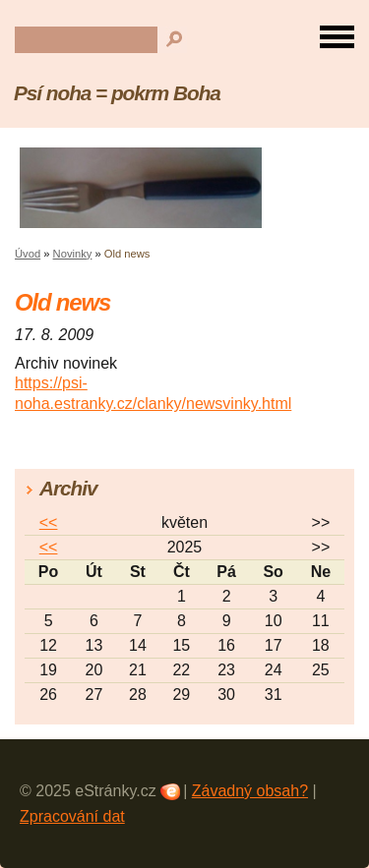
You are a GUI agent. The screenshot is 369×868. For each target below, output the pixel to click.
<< (49, 522)
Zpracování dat (72, 816)
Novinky (73, 254)
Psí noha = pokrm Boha (117, 93)
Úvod (28, 254)
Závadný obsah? (250, 791)
